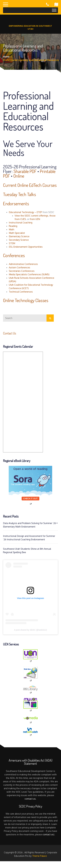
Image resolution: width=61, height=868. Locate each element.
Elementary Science (19, 236)
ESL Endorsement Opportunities (26, 247)
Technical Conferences (21, 292)
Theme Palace (39, 856)
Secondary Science (19, 240)
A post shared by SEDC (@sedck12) (31, 630)
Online (19, 176)
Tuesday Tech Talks (19, 194)
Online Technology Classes (26, 300)
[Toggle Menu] (54, 10)
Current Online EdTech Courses (30, 185)
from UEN (35, 219)
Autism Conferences (19, 267)
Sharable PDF (25, 171)
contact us (30, 799)
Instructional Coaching (21, 223)
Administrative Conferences (23, 264)
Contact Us (10, 333)
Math (12, 229)
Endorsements (16, 203)
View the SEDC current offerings (31, 216)
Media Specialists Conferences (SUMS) (29, 274)
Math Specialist (17, 233)
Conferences (14, 255)
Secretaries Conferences (22, 271)
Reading (13, 226)
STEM (12, 243)
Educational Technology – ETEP (25, 212)
